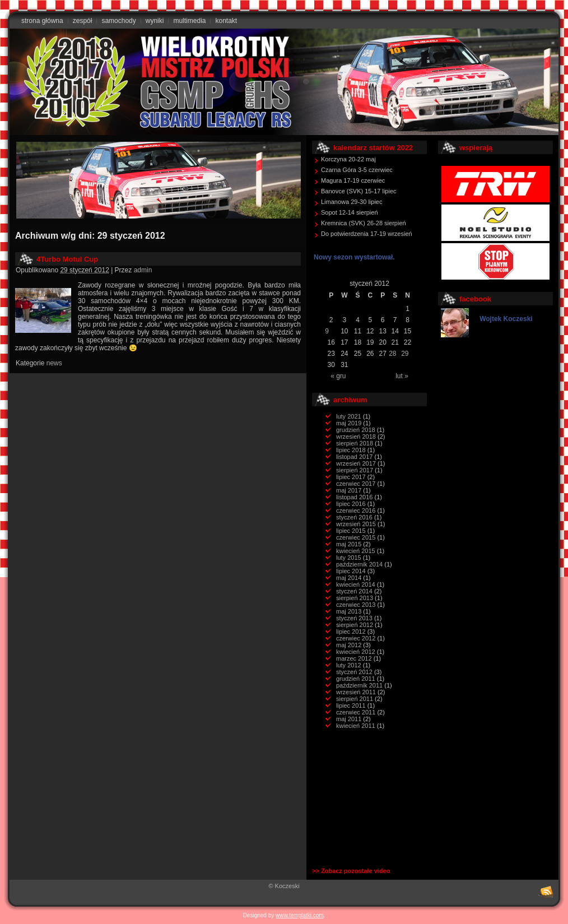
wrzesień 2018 (356, 437)
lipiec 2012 (351, 632)
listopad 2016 (354, 497)
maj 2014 (349, 578)
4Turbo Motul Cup (67, 259)
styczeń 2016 (354, 517)
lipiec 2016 (351, 504)
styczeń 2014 (354, 591)
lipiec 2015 (351, 531)
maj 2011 (349, 719)
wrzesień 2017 (356, 463)
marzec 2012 (354, 658)
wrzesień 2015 (356, 524)
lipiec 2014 (351, 571)
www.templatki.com (300, 915)
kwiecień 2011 (356, 726)
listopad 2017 (354, 457)
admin (143, 270)
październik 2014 (359, 564)
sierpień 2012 (355, 625)
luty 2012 (349, 665)
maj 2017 (349, 490)
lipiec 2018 (351, 450)
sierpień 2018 (355, 443)
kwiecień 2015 (356, 551)
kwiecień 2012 (356, 652)
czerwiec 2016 (356, 510)
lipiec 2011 (351, 705)
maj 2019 (349, 423)
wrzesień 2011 (356, 692)
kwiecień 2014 (356, 584)
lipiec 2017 (351, 477)
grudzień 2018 (356, 430)
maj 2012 (349, 645)
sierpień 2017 (355, 470)
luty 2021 (349, 416)
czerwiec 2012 (356, 638)
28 (392, 354)
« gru (338, 376)
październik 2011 (359, 685)
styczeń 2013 (354, 618)
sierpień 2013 (355, 598)
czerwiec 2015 (356, 537)
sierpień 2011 (355, 699)
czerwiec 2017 (356, 484)
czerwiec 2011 (356, 712)
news (54, 363)
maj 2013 (349, 611)
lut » (402, 376)
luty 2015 (349, 558)
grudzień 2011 (356, 679)
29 (405, 354)
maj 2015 (349, 544)
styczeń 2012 (354, 672)
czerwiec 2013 (356, 605)
